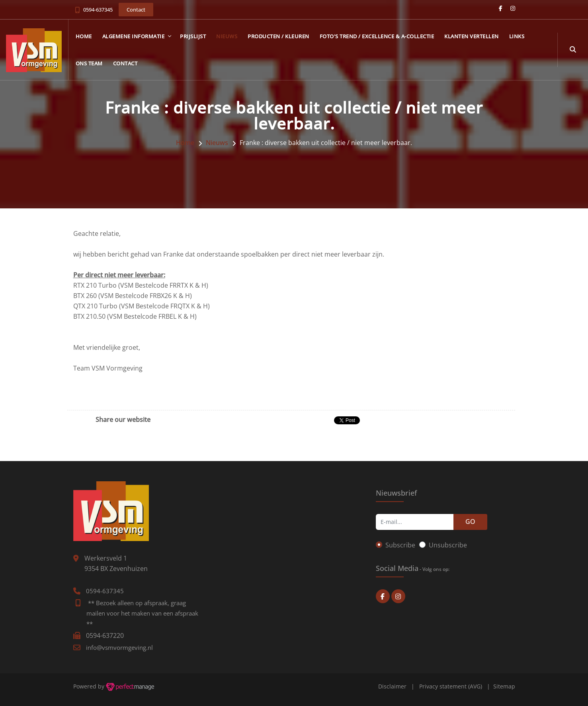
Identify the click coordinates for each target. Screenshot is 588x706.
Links (517, 36)
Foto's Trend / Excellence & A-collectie (377, 36)
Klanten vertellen (472, 36)
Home (84, 36)
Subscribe (400, 545)
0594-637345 (98, 10)
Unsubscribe (448, 545)
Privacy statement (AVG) (451, 686)
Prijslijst (193, 36)
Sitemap (504, 686)
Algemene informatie (134, 36)
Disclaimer (392, 686)
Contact (125, 63)
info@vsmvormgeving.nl (119, 647)
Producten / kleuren (278, 36)
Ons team (89, 63)
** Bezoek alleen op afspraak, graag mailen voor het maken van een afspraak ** (142, 613)
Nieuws (227, 36)
